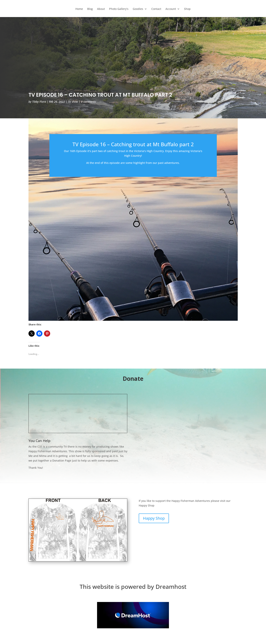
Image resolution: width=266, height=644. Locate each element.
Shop (187, 9)
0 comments (88, 102)
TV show (73, 102)
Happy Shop (154, 518)
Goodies (138, 9)
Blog (90, 9)
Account (171, 9)
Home (79, 9)
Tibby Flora (39, 102)
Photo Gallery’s (119, 9)
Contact (156, 9)
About (101, 9)
